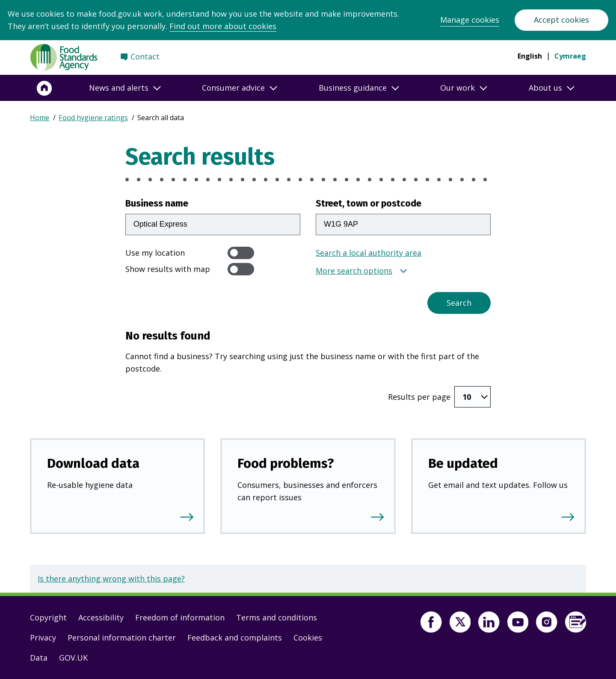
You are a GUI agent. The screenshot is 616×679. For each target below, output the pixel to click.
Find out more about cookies (223, 26)
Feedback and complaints (235, 638)
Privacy (43, 638)
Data (39, 658)
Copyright (48, 617)
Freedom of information (180, 617)
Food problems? (286, 463)
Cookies (308, 638)
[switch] (241, 253)
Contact (145, 56)
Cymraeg (570, 56)
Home (40, 118)
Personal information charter (122, 638)
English (530, 56)
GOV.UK (73, 658)
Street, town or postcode (369, 204)
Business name (157, 204)
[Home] (44, 88)
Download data (93, 463)
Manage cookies (470, 20)
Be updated (463, 463)
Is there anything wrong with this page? (111, 579)
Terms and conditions (277, 617)
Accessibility (101, 617)
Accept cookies (561, 20)
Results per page (419, 397)
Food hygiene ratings (93, 118)
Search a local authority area (369, 253)
